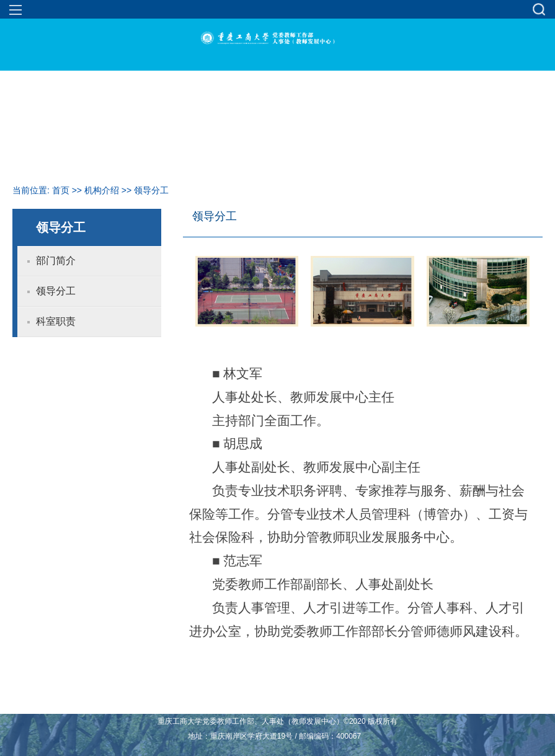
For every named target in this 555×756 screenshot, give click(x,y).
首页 (61, 190)
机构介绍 (102, 190)
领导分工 (151, 190)
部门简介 (56, 261)
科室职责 (56, 321)
